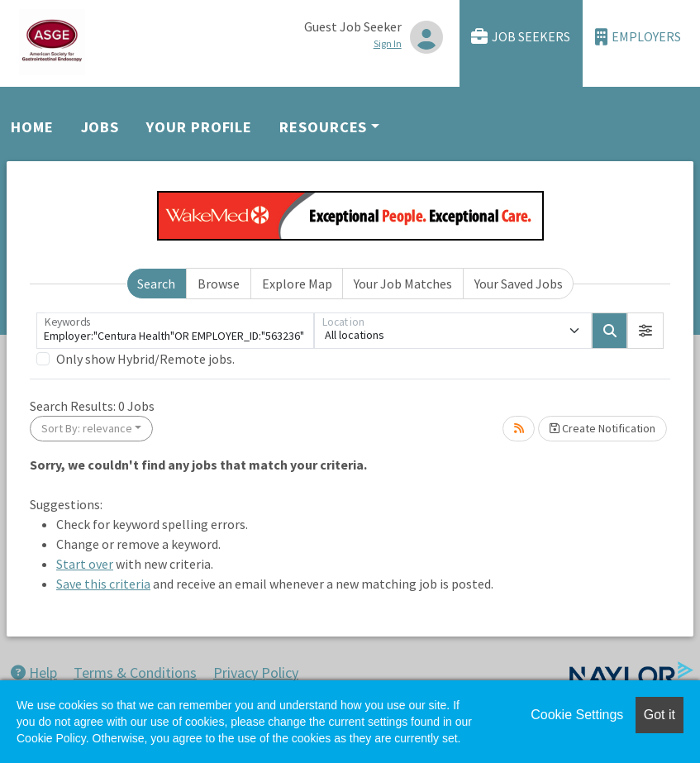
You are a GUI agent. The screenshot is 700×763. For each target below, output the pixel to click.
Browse (219, 284)
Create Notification (602, 428)
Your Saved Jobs (519, 284)
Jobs (100, 127)
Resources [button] (323, 127)
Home (32, 127)
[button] (645, 331)
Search (156, 284)
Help (34, 672)
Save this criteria (103, 584)
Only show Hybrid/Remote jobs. (145, 359)
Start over (85, 564)
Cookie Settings (577, 715)
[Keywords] (175, 331)
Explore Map (297, 284)
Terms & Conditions (135, 672)
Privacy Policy (256, 672)
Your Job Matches (403, 284)
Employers (638, 37)
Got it (660, 715)
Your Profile (199, 127)
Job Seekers (521, 37)
